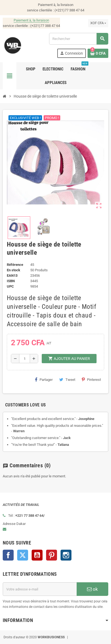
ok (92, 589)
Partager (44, 379)
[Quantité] (25, 359)
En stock (13, 270)
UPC (10, 286)
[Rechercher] (79, 39)
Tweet (67, 379)
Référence (15, 265)
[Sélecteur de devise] (98, 23)
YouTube (37, 555)
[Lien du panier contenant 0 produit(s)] (98, 53)
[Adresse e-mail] (40, 589)
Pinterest (91, 379)
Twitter (23, 555)
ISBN (11, 281)
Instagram (66, 555)
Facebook (8, 555)
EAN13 (12, 276)
